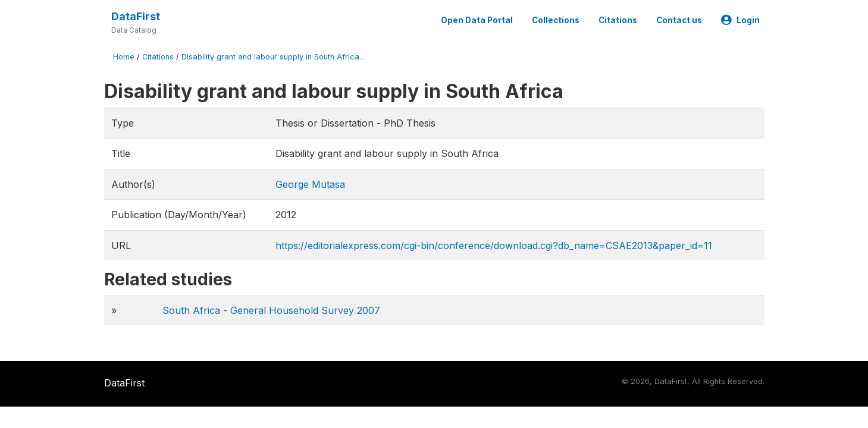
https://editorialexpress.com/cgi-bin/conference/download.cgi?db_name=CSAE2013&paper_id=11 (494, 246)
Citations (618, 20)
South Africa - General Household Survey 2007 (271, 310)
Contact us (679, 20)
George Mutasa (310, 184)
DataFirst (136, 16)
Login (740, 20)
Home (124, 57)
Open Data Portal (477, 20)
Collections (556, 20)
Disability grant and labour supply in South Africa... (273, 57)
